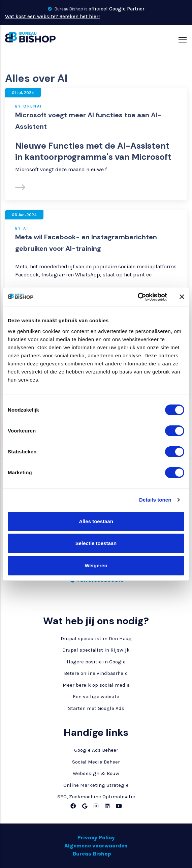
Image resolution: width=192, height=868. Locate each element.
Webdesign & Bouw (96, 773)
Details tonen (155, 500)
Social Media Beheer (96, 762)
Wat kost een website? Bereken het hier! (52, 17)
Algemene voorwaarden (96, 846)
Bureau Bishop (92, 854)
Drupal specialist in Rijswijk (96, 650)
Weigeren (96, 565)
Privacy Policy (96, 837)
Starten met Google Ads (96, 708)
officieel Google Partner (117, 9)
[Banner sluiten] (182, 297)
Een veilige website (96, 696)
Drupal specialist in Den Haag (96, 638)
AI (26, 228)
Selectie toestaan (96, 543)
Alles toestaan (96, 521)
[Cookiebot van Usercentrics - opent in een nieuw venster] (138, 297)
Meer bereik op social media (96, 685)
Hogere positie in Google (96, 662)
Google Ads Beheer (96, 750)
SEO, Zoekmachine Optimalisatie (96, 797)
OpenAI (33, 106)
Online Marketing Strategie (96, 785)
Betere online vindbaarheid (96, 673)
